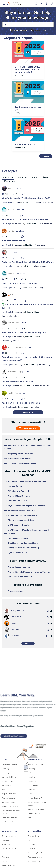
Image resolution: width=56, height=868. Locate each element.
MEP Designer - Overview (19, 525)
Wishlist (5, 861)
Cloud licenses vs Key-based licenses (24, 543)
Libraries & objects (9, 777)
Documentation (45, 224)
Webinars (5, 857)
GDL (30, 840)
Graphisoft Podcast (9, 853)
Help (47, 4)
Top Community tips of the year (28, 108)
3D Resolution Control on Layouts (22, 515)
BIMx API (31, 844)
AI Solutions (6, 844)
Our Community (8, 822)
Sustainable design (9, 802)
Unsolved (35, 177)
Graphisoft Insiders (9, 849)
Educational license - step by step (22, 463)
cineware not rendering (13, 241)
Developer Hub (34, 831)
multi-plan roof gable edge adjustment (21, 403)
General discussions (45, 202)
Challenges (6, 840)
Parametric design (9, 798)
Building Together (9, 831)
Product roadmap (15, 591)
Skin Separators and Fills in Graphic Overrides (25, 219)
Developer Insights (35, 857)
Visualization (41, 245)
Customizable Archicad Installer (18, 381)
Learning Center (15, 486)
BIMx (4, 790)
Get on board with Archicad (20, 577)
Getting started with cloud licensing (23, 548)
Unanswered (22, 177)
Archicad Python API (11, 341)
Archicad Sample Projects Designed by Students (29, 572)
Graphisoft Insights (9, 836)
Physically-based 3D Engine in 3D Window (26, 506)
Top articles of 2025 (25, 144)
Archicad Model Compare (19, 496)
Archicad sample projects (19, 567)
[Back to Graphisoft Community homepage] (14, 4)
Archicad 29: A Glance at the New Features (27, 481)
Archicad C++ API (34, 836)
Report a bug (45, 364)
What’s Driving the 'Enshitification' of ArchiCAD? (26, 198)
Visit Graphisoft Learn (14, 736)
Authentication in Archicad (19, 458)
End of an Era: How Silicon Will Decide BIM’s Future (28, 262)
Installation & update (39, 266)
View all (46, 156)
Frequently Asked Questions (20, 454)
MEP (30, 818)
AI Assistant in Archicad (18, 491)
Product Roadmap (8, 865)
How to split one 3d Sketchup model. (20, 283)
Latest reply (7, 202)
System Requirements (17, 553)
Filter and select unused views (21, 520)
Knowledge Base (35, 759)
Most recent (8, 177)
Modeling (39, 288)
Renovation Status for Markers (21, 510)
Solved (45, 177)
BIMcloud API (33, 849)
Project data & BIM (9, 794)
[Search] (28, 25)
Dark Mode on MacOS (17, 501)
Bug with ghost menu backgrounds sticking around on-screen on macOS (27, 359)
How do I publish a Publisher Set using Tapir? (25, 332)
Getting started (34, 773)
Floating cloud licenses (18, 538)
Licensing (5, 769)
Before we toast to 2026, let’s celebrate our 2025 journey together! (27, 70)
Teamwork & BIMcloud (10, 806)
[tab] (8, 177)
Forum (4, 759)
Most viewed (10, 181)
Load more (28, 412)
